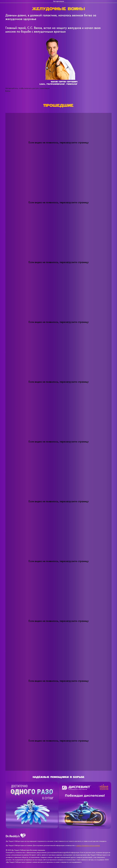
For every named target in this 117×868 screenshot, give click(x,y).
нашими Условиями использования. (88, 846)
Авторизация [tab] (59, 1)
